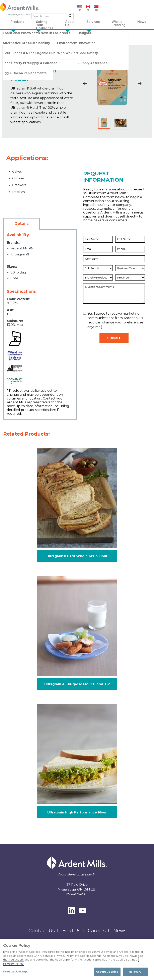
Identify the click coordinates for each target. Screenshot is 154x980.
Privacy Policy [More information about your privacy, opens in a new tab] (13, 967)
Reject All (136, 975)
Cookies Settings (15, 975)
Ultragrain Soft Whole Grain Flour (36, 41)
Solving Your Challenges (45, 22)
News (142, 22)
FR (88, 10)
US (80, 10)
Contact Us (42, 931)
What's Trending (119, 22)
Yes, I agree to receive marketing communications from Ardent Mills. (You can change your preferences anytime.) (113, 320)
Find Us (71, 931)
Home (9, 36)
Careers (97, 931)
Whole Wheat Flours (78, 36)
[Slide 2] (121, 123)
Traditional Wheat (48, 36)
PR (96, 10)
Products (17, 22)
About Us (70, 22)
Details (21, 224)
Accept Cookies (107, 975)
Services (93, 22)
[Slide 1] (104, 123)
